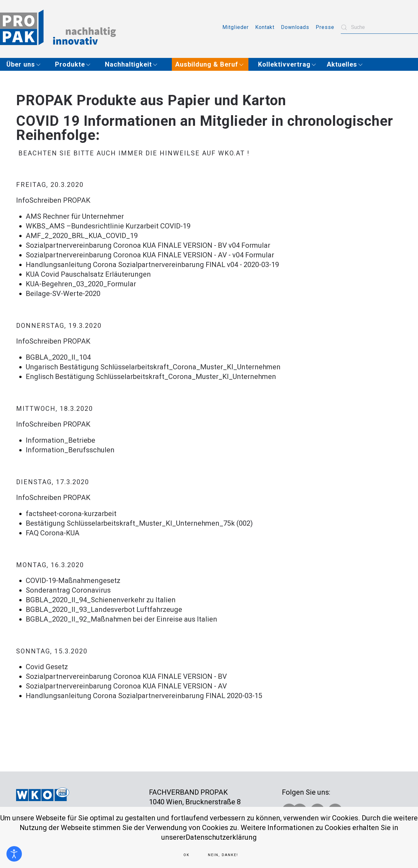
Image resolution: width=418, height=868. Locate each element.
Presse (325, 27)
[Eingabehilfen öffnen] (14, 854)
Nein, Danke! (223, 855)
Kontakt (265, 27)
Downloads (295, 27)
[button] (26, 64)
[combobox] (379, 27)
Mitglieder (236, 27)
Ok (186, 855)
